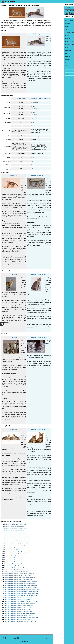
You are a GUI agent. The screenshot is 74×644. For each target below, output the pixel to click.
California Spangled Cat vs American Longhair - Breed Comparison (21, 588)
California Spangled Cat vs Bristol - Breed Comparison (18, 619)
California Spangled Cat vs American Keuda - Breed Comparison (20, 586)
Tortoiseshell (57, 50)
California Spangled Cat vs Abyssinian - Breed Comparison (19, 574)
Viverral (56, 26)
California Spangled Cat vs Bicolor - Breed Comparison (18, 609)
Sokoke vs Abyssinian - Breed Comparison (15, 524)
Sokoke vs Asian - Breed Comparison (14, 550)
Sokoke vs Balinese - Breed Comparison (14, 556)
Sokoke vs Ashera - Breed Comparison (14, 548)
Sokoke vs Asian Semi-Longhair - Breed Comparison (17, 552)
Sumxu (55, 68)
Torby (55, 53)
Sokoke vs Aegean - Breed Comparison (14, 526)
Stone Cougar (57, 71)
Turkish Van (57, 38)
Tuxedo (56, 35)
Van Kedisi (56, 23)
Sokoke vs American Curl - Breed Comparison (16, 534)
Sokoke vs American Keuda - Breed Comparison (16, 536)
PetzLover (26, 638)
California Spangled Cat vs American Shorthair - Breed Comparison (21, 592)
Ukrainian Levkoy (58, 32)
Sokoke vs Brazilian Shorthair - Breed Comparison (17, 568)
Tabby (55, 65)
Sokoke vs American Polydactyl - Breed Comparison (17, 540)
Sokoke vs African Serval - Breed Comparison (16, 528)
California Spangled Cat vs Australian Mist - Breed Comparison (20, 604)
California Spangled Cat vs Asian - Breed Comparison (18, 600)
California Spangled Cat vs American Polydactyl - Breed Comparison (21, 590)
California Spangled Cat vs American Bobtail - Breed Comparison (21, 582)
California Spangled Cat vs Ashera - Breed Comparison (18, 598)
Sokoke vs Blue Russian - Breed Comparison (16, 564)
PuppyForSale (36, 638)
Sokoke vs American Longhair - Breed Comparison (17, 538)
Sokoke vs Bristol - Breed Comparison (14, 570)
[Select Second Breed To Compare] (64, 11)
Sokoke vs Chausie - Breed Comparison (14, 530)
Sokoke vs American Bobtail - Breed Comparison (16, 532)
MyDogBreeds (47, 638)
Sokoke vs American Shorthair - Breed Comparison (17, 542)
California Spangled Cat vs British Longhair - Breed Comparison (20, 621)
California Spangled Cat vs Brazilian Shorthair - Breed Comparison (21, 617)
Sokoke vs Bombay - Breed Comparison (14, 566)
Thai (55, 62)
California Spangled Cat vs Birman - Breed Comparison (18, 611)
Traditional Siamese (59, 44)
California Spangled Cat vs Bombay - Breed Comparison (18, 615)
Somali (55, 77)
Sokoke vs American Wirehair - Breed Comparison (17, 544)
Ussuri (55, 29)
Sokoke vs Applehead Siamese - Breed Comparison (17, 546)
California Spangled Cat (37, 34)
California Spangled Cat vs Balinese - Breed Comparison (18, 605)
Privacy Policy (5, 638)
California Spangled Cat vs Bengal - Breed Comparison (18, 607)
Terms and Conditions (16, 638)
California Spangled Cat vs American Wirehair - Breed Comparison (21, 594)
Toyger (55, 47)
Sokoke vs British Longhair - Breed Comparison (16, 572)
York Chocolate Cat (59, 20)
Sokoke (12, 34)
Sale (16, 34)
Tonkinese (56, 56)
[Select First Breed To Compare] (64, 8)
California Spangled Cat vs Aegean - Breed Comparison (18, 576)
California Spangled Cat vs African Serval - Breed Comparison (20, 578)
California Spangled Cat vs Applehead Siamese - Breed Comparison (21, 596)
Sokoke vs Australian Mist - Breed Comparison (16, 554)
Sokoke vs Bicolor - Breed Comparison (14, 560)
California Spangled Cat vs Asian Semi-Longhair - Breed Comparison (22, 602)
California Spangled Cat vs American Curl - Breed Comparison (20, 584)
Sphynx (56, 74)
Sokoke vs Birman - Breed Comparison (14, 562)
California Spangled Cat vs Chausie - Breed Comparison (18, 580)
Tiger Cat (56, 59)
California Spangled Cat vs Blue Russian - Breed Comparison (20, 613)
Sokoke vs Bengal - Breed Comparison (14, 558)
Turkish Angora (57, 41)
